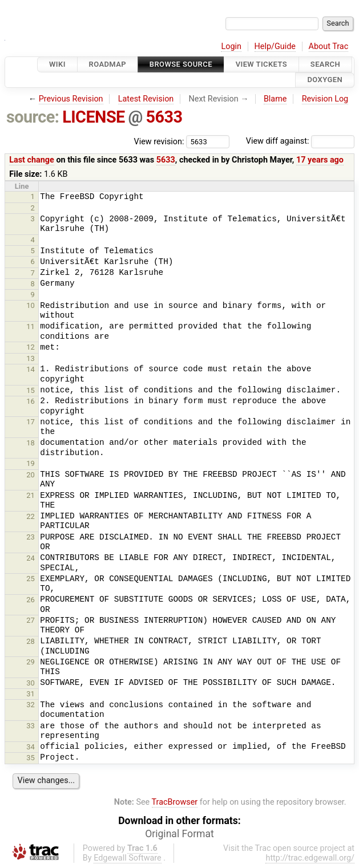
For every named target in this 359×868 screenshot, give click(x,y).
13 (31, 358)
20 (31, 475)
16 (31, 401)
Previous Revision (71, 99)
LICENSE (94, 117)
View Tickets (261, 64)
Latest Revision (146, 99)
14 (31, 369)
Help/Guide (275, 46)
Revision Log (325, 99)
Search (325, 64)
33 (31, 726)
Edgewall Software (128, 858)
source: (33, 117)
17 (31, 422)
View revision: (159, 141)
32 (31, 705)
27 (31, 620)
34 (31, 747)
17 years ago (320, 160)
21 (31, 495)
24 (31, 558)
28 (31, 641)
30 (31, 683)
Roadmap (108, 64)
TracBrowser (175, 802)
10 (31, 305)
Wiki (57, 64)
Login (231, 46)
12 (31, 347)
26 (31, 600)
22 (31, 516)
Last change (32, 160)
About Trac (329, 46)
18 (31, 443)
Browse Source (181, 64)
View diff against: (300, 141)
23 (31, 537)
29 (31, 662)
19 (31, 463)
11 (31, 326)
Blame (275, 99)
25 (31, 579)
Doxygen (325, 80)
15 (31, 390)
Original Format (179, 834)
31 (31, 694)
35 (31, 758)
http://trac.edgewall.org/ (310, 858)
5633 (164, 117)
